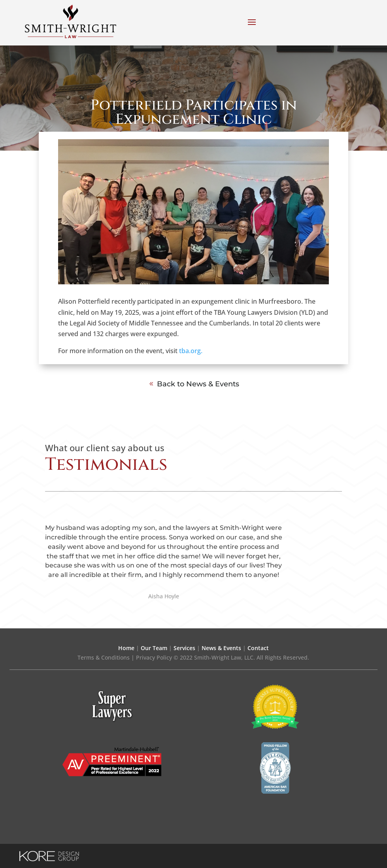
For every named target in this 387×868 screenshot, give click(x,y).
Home (126, 648)
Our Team (154, 648)
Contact (258, 648)
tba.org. (190, 351)
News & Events (221, 648)
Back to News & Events (198, 384)
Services (184, 648)
